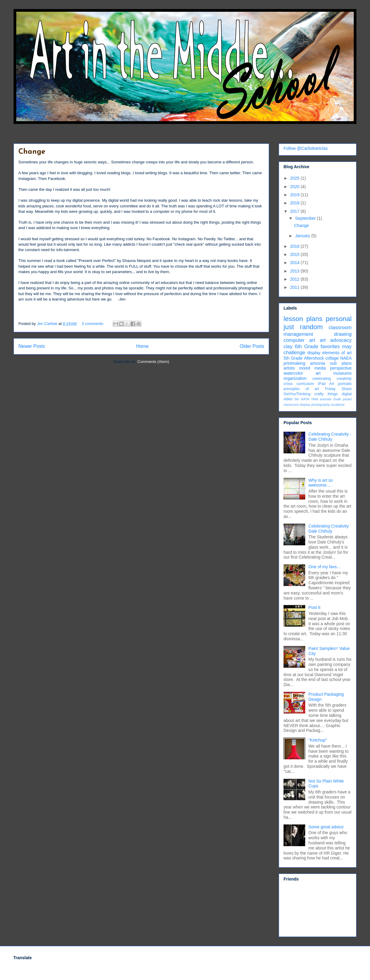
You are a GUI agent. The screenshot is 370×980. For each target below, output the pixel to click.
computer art (299, 340)
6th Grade (307, 347)
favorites (330, 347)
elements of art (337, 353)
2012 (295, 279)
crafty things (326, 394)
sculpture (338, 405)
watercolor (293, 373)
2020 (295, 187)
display (314, 353)
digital (347, 394)
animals (326, 399)
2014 (295, 263)
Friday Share (338, 389)
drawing (343, 334)
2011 (295, 287)
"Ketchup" (318, 740)
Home (143, 346)
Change (32, 152)
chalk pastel (342, 399)
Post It (315, 607)
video (288, 399)
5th (297, 399)
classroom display (297, 405)
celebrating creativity (332, 379)
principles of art (301, 389)
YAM (314, 399)
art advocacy (336, 340)
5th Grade (293, 358)
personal (339, 319)
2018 (295, 203)
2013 (295, 271)
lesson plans (303, 319)
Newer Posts (32, 346)
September (306, 218)
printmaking (294, 363)
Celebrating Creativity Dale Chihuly (329, 529)
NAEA (346, 358)
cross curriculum (299, 384)
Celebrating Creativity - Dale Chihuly (330, 437)
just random (303, 327)
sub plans (341, 363)
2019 (295, 195)
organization (295, 378)
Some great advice (326, 827)
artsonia (318, 363)
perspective (341, 368)
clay (288, 347)
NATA (305, 399)
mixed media (312, 368)
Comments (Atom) (153, 362)
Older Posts (252, 346)
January (303, 236)
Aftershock (314, 358)
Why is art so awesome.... (321, 483)
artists (289, 368)
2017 (295, 211)
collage (332, 358)
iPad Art (326, 384)
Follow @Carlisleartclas (306, 148)
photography (321, 405)
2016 (295, 246)
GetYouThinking (297, 394)
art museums (334, 373)
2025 (295, 178)
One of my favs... (325, 567)
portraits (345, 384)
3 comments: (93, 324)
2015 (295, 254)
